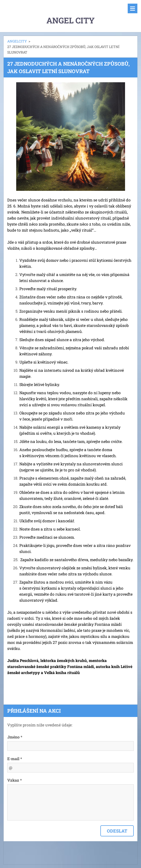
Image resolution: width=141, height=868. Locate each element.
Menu (133, 8)
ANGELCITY (17, 41)
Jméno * (15, 737)
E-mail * (15, 759)
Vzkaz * (15, 780)
